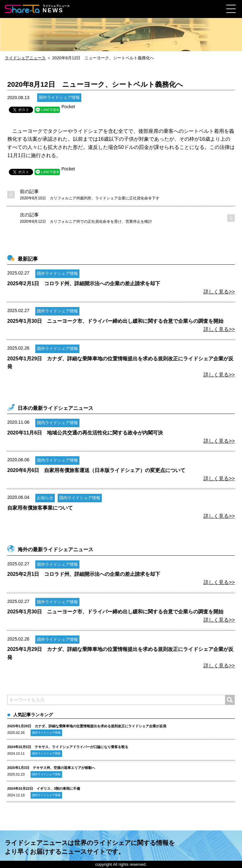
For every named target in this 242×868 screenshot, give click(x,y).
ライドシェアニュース (25, 58)
